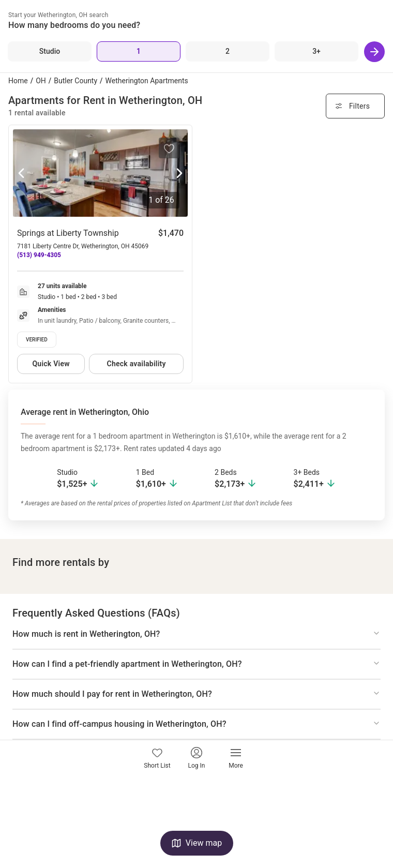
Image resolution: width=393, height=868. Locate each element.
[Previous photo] (21, 174)
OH (41, 81)
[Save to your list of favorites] (169, 148)
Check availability (137, 364)
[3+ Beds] (316, 51)
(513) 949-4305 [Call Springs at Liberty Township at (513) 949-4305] (39, 255)
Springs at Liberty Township (68, 233)
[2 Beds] (228, 51)
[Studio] (50, 51)
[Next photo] (179, 174)
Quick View (51, 364)
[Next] (374, 52)
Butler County (75, 81)
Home (18, 81)
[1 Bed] (139, 51)
